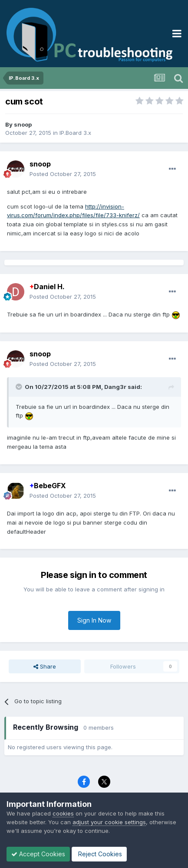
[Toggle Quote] (20, 387)
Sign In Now (94, 620)
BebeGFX (48, 486)
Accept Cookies (38, 854)
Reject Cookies (99, 854)
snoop (23, 124)
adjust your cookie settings (109, 822)
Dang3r (115, 387)
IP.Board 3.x (75, 133)
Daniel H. (47, 287)
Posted (63, 174)
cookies (63, 813)
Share (45, 666)
